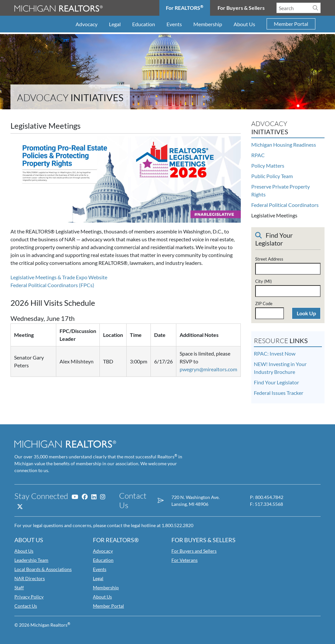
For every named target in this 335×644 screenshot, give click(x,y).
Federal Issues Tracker (279, 393)
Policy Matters (268, 166)
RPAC (258, 155)
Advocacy (87, 24)
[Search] (315, 8)
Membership (208, 24)
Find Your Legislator (276, 382)
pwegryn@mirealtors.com (208, 369)
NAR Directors (30, 578)
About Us (244, 24)
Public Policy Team (272, 176)
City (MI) (264, 281)
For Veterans (185, 560)
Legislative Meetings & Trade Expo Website (59, 277)
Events (174, 24)
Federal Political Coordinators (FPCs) (52, 285)
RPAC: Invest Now (275, 353)
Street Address (269, 259)
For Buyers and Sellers (194, 551)
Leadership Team (31, 560)
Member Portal (291, 24)
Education (144, 24)
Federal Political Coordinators (285, 205)
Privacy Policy (29, 597)
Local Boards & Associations (43, 569)
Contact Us (26, 606)
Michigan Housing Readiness (284, 145)
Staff (19, 588)
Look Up (306, 313)
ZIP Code (264, 304)
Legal (115, 24)
